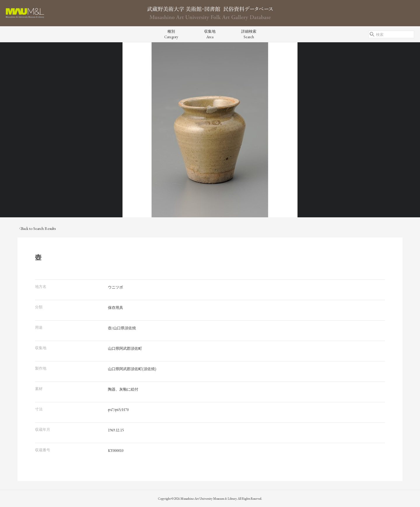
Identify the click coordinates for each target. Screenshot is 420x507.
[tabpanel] (210, 130)
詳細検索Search (249, 34)
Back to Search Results (37, 229)
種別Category (171, 34)
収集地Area (210, 34)
